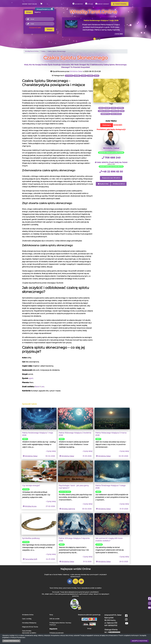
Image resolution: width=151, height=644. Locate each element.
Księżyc (25, 439)
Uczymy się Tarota (65, 492)
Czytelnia (89, 4)
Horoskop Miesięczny (29, 623)
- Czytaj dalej (118, 34)
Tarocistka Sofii (31, 559)
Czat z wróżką (27, 619)
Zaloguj (49, 29)
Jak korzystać (78, 4)
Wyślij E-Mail (103, 184)
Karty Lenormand (65, 588)
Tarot (79, 588)
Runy (51, 615)
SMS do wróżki (54, 619)
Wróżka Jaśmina (68, 509)
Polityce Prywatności (18, 637)
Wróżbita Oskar (76, 71)
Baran (37, 387)
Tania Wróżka (27, 631)
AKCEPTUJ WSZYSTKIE (140, 641)
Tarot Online (54, 588)
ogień (31, 378)
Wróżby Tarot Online (29, 4)
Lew (42, 387)
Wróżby (74, 588)
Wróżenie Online (28, 615)
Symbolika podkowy (31, 538)
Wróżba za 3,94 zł (119, 184)
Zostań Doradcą (120, 4)
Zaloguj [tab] (29, 12)
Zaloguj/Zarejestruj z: (45, 9)
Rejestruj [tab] (37, 12)
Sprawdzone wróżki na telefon (91, 588)
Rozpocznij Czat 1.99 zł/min (111, 178)
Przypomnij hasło (35, 27)
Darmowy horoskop (102, 4)
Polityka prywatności (57, 633)
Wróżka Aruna (31, 506)
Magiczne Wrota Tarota (30, 627)
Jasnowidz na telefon (29, 633)
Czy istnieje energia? (31, 485)
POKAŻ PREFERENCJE (11, 641)
